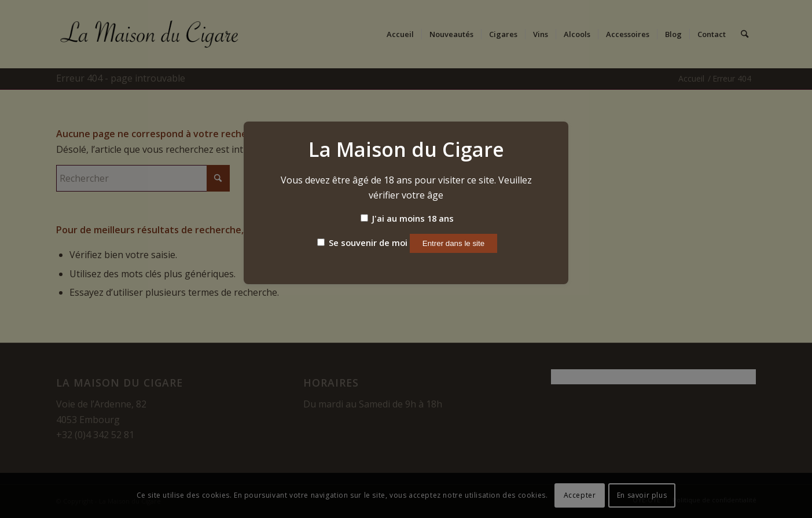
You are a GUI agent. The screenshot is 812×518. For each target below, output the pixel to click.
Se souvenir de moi (362, 243)
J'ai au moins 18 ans (407, 218)
